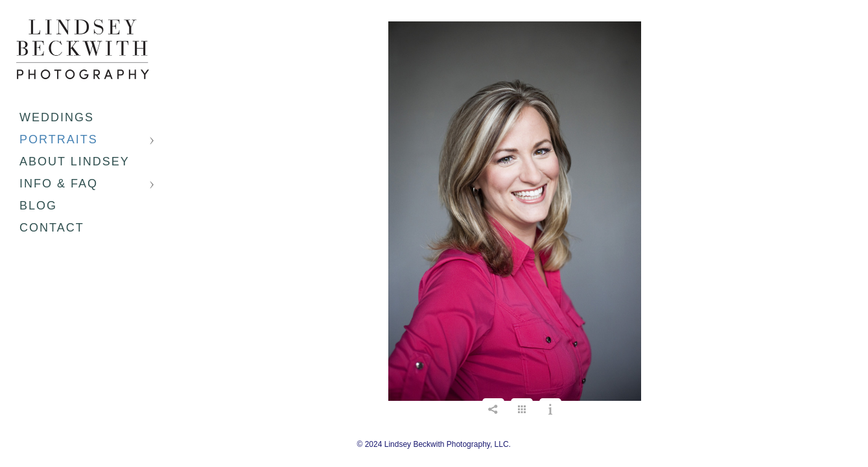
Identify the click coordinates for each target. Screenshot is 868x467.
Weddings (57, 117)
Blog (38, 206)
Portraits (59, 139)
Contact (52, 228)
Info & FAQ (59, 184)
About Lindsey (75, 162)
